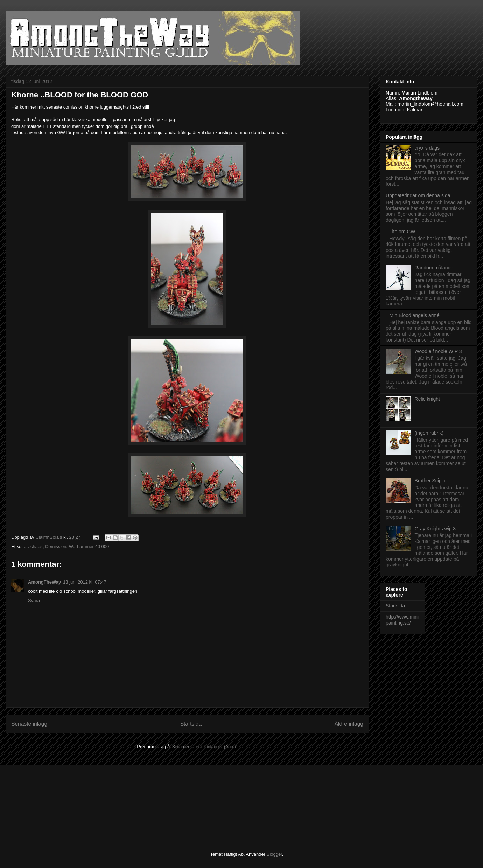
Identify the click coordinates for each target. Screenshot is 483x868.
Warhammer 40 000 (89, 547)
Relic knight (427, 399)
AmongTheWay (44, 582)
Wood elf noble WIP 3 (438, 351)
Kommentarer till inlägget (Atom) (205, 747)
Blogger (274, 854)
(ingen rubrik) (429, 433)
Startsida (191, 724)
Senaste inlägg (29, 724)
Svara (34, 601)
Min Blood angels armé (415, 315)
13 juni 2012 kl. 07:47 (85, 582)
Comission (56, 547)
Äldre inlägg (349, 724)
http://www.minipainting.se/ (402, 620)
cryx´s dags (427, 148)
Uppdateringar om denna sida (418, 195)
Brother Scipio (430, 481)
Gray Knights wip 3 (435, 529)
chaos (37, 547)
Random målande (434, 268)
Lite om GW (402, 232)
